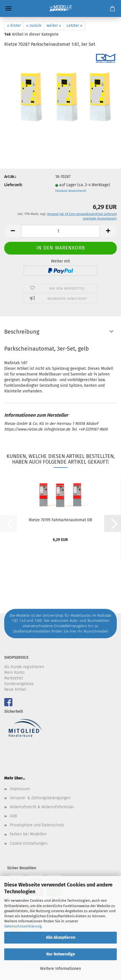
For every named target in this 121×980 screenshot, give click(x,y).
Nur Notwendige (61, 954)
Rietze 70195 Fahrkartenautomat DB (60, 520)
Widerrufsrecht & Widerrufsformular (42, 807)
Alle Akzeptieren (61, 937)
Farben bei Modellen (28, 834)
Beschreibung (22, 332)
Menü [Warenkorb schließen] (8, 8)
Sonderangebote (19, 684)
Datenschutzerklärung (23, 926)
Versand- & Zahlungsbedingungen (40, 798)
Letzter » (74, 26)
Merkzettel (14, 678)
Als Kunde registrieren (24, 667)
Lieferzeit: (13, 185)
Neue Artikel (15, 689)
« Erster (14, 26)
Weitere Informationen (60, 969)
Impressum (20, 789)
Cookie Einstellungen (29, 843)
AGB (13, 816)
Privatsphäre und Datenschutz (37, 825)
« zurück (34, 26)
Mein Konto (14, 672)
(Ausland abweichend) (71, 191)
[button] (13, 231)
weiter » (54, 26)
